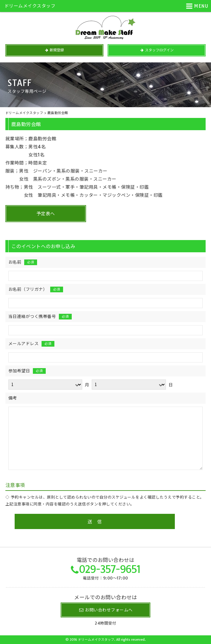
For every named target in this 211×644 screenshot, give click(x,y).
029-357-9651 (110, 569)
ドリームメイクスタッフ (30, 6)
